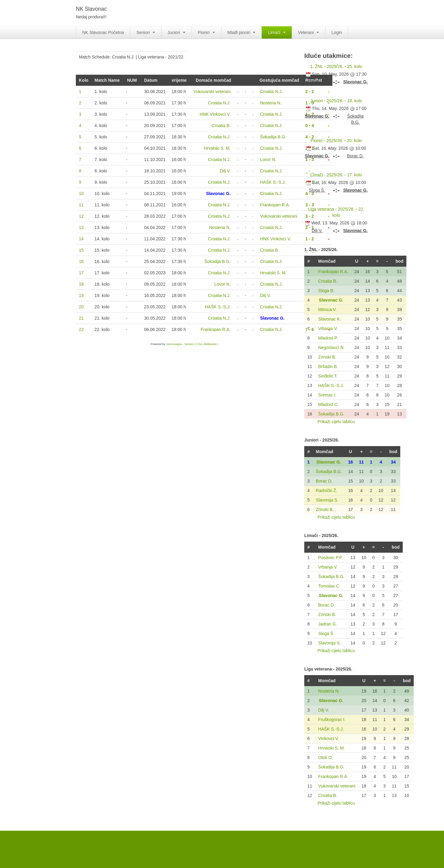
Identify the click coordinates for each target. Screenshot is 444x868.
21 (81, 318)
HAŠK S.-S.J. (331, 385)
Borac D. (324, 481)
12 (81, 216)
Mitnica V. (327, 310)
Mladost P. (328, 338)
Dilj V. (324, 710)
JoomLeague (174, 344)
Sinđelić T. (328, 376)
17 (81, 273)
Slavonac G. (331, 300)
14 (81, 239)
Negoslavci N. (331, 348)
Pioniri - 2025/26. (327, 141)
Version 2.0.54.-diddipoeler (201, 344)
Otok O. (326, 757)
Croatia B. (328, 281)
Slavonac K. (330, 319)
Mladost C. (329, 404)
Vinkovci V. (329, 738)
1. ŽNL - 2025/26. (327, 66)
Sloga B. (326, 291)
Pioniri (206, 32)
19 (81, 295)
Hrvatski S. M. (332, 748)
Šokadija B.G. (331, 414)
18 (81, 284)
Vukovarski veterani (337, 786)
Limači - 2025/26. (327, 175)
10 (81, 194)
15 (81, 250)
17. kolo (355, 175)
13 (81, 227)
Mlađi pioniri (242, 32)
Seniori (146, 32)
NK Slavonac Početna (103, 32)
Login (337, 32)
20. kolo (354, 141)
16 (81, 261)
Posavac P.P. (331, 558)
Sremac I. (327, 395)
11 (81, 205)
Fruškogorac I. (332, 720)
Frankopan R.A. (333, 272)
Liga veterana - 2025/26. (331, 209)
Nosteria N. (329, 691)
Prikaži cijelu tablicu (336, 422)
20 (81, 307)
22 (81, 329)
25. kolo (355, 66)
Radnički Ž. (327, 490)
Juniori (176, 32)
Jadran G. (328, 624)
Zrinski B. (327, 357)
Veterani (309, 32)
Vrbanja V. (328, 329)
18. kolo (355, 101)
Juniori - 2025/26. (327, 101)
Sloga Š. (326, 633)
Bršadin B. (328, 366)
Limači (277, 32)
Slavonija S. (327, 500)
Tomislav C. (329, 586)
